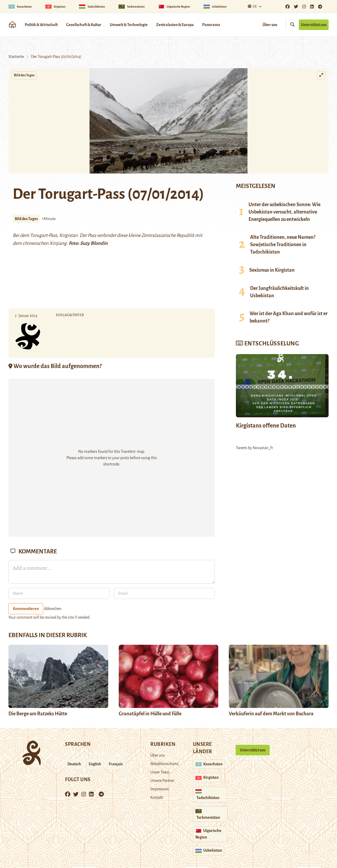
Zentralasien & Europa (175, 25)
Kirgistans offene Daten (266, 426)
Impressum (160, 789)
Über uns (270, 25)
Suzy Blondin (94, 243)
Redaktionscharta (164, 764)
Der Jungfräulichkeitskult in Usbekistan (279, 292)
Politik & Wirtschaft (41, 25)
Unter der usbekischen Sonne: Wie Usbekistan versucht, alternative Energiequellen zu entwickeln (284, 212)
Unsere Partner (162, 781)
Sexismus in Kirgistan (272, 270)
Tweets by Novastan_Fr (254, 448)
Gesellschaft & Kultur (84, 25)
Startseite (16, 57)
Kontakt (157, 797)
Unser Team (160, 772)
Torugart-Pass (44, 235)
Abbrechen (53, 609)
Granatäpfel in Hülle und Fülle (150, 714)
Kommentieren (26, 609)
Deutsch (74, 764)
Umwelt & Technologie (129, 25)
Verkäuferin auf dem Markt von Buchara (271, 714)
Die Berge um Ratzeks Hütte (38, 714)
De (252, 6)
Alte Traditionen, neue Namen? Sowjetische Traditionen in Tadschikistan (283, 245)
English (95, 764)
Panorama (211, 25)
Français (116, 764)
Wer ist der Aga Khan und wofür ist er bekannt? (289, 317)
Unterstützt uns (314, 25)
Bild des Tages (24, 75)
